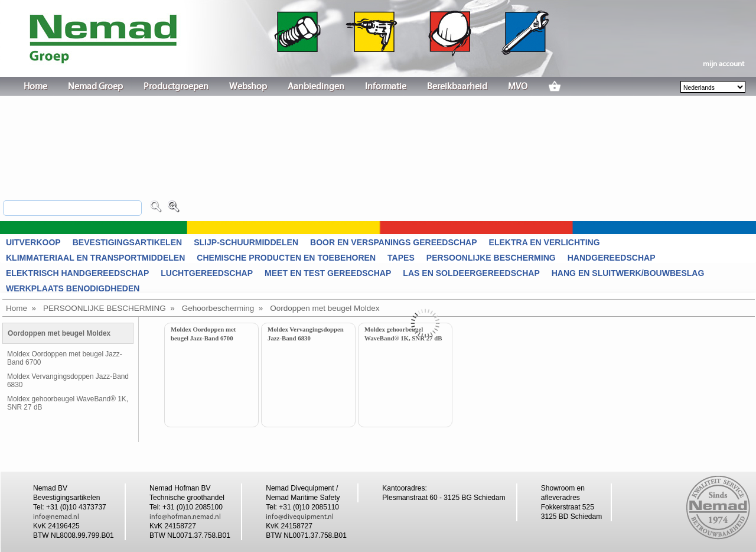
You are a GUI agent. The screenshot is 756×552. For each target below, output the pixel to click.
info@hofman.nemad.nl (185, 517)
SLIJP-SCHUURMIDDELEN (246, 242)
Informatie (386, 86)
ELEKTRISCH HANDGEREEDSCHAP (77, 273)
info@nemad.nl (56, 517)
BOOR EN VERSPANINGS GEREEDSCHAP (394, 242)
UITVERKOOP (33, 242)
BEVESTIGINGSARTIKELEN (127, 242)
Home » (21, 308)
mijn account (724, 64)
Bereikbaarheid (457, 86)
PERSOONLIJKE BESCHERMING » (109, 308)
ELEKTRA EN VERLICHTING (545, 242)
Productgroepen (176, 86)
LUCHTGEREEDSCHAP (207, 273)
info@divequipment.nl (300, 517)
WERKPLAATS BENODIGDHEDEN (73, 288)
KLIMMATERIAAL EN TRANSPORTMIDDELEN (95, 258)
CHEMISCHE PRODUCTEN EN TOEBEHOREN (286, 258)
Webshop (248, 86)
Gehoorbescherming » (222, 308)
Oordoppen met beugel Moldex (325, 308)
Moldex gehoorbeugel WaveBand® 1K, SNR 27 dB (68, 403)
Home (35, 86)
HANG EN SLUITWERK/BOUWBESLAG (628, 273)
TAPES (401, 258)
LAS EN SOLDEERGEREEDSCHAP (471, 273)
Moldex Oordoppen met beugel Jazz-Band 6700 (65, 358)
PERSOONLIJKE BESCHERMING (491, 258)
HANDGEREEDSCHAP (612, 258)
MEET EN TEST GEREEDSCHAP (328, 273)
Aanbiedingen (316, 86)
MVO (518, 86)
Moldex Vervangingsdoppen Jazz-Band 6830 (68, 381)
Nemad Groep (95, 86)
